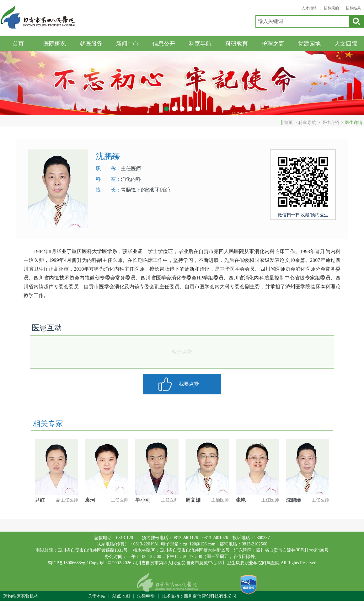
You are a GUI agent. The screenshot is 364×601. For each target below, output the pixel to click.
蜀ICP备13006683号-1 (68, 563)
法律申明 (146, 596)
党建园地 (309, 44)
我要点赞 (189, 384)
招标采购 (331, 8)
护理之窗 (273, 44)
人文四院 (346, 44)
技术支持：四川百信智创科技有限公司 (199, 596)
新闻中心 (127, 44)
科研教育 (237, 44)
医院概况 (55, 44)
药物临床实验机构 (21, 596)
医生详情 (354, 123)
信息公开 (164, 44)
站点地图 (121, 596)
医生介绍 (330, 123)
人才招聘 (309, 8)
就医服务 (91, 44)
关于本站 (97, 596)
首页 (18, 44)
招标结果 (353, 8)
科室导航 (200, 44)
